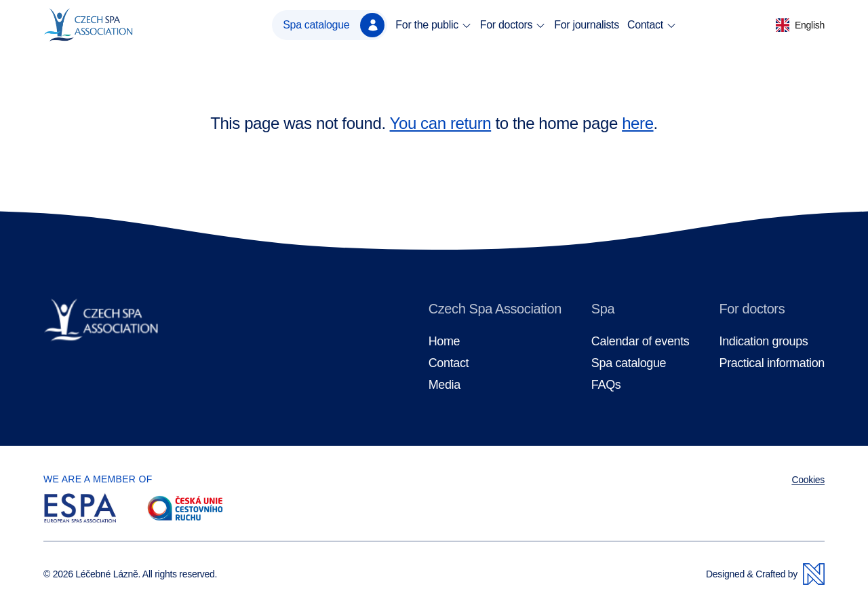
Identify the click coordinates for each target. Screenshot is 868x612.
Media (445, 385)
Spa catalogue (334, 25)
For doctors (513, 25)
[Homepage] (111, 25)
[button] (800, 25)
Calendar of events (640, 342)
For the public (433, 25)
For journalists (587, 25)
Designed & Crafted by (765, 574)
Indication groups (763, 342)
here (637, 123)
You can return (441, 123)
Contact (652, 25)
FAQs (606, 385)
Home (445, 342)
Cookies (808, 480)
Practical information (772, 363)
